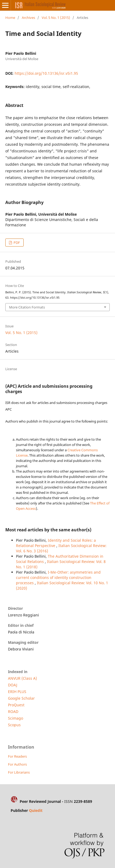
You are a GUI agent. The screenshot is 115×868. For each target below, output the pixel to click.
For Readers (17, 756)
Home (10, 18)
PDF (16, 243)
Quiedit (36, 810)
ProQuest (16, 705)
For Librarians (19, 772)
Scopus (14, 725)
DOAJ (13, 685)
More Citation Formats (27, 307)
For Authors (17, 764)
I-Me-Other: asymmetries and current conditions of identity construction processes (58, 577)
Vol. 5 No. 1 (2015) (56, 18)
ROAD (13, 711)
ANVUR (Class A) (22, 678)
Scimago (16, 718)
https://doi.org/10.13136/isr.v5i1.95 (46, 73)
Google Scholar (21, 698)
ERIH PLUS (17, 692)
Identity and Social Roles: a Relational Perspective (56, 543)
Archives (28, 18)
